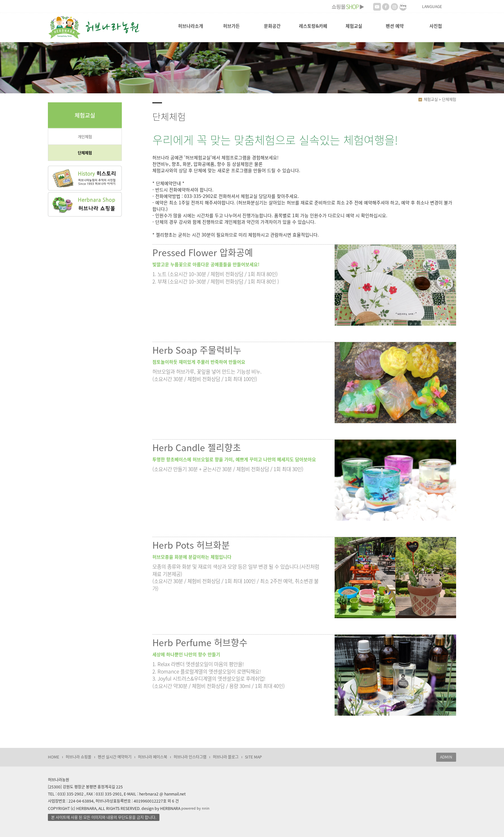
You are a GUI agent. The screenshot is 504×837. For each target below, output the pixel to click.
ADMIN (446, 757)
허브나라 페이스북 (153, 757)
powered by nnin (195, 808)
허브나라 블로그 (226, 757)
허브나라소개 (191, 26)
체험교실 (354, 26)
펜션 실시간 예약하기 (115, 757)
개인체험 (85, 137)
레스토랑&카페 (313, 26)
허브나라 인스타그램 (190, 757)
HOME (54, 757)
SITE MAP (253, 757)
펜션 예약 (395, 26)
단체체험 (85, 153)
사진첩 (436, 26)
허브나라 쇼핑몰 (78, 757)
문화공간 (272, 26)
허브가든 (231, 26)
